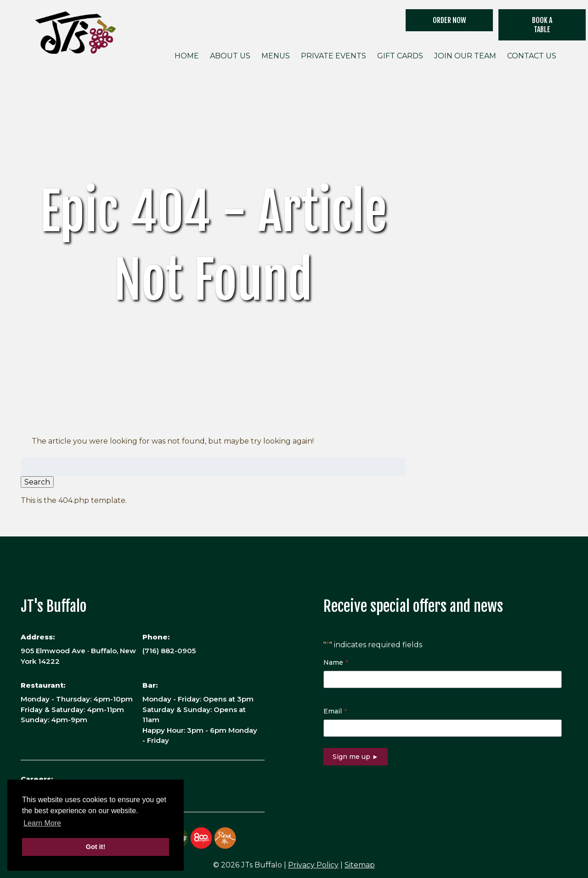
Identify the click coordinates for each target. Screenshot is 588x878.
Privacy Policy (313, 865)
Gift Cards (400, 56)
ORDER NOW (449, 20)
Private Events (334, 56)
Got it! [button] (96, 847)
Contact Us (532, 56)
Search (37, 482)
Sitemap (360, 865)
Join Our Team (465, 56)
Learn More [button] (42, 823)
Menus (276, 56)
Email (335, 711)
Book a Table (542, 25)
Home (187, 56)
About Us (230, 56)
